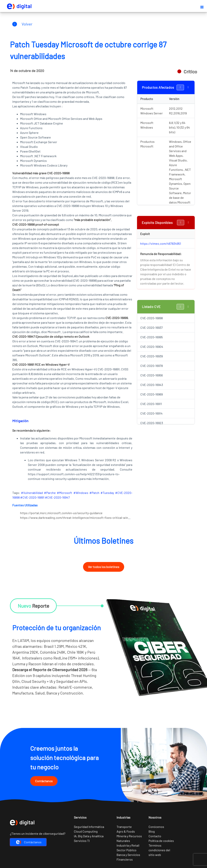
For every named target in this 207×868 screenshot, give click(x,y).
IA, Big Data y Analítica (89, 836)
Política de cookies (161, 841)
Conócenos (156, 827)
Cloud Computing (86, 831)
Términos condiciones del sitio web (159, 850)
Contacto (155, 836)
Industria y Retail (128, 845)
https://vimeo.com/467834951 (161, 243)
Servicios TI (82, 841)
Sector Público (126, 850)
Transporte (124, 827)
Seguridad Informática (89, 827)
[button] (202, 7)
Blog (152, 831)
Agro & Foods (126, 831)
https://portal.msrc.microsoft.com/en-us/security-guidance (61, 513)
